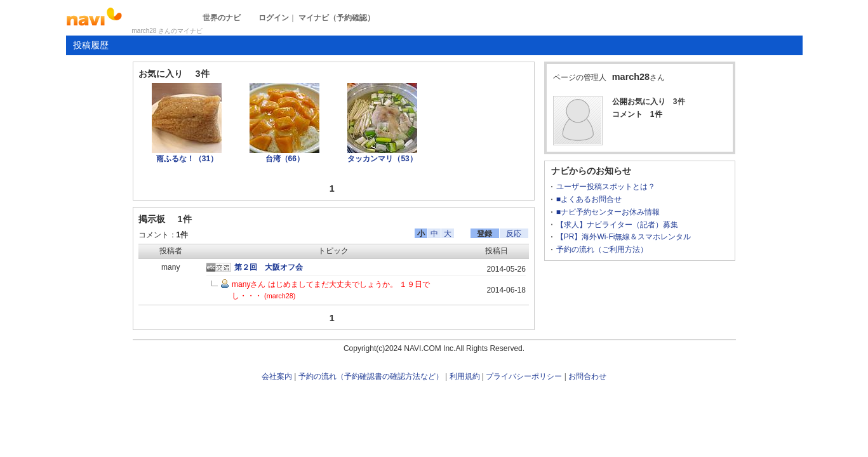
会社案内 (277, 376)
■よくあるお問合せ (589, 199)
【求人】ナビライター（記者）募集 (617, 225)
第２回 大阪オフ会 (269, 267)
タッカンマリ (382, 159)
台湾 (285, 159)
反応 (514, 234)
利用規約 (465, 376)
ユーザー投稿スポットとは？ (606, 187)
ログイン (274, 18)
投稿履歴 (91, 45)
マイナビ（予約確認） (337, 18)
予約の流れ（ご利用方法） (602, 249)
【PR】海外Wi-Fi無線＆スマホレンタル (624, 237)
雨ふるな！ (187, 159)
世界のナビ (222, 18)
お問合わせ (587, 376)
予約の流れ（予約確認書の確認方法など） (371, 376)
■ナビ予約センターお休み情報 (608, 212)
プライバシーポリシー (524, 376)
